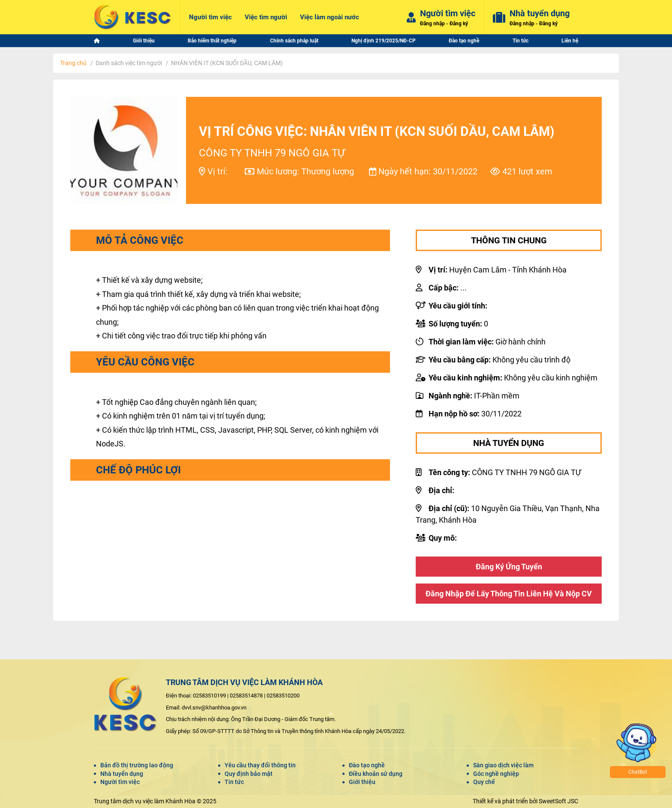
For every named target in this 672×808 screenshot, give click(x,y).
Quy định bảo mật (249, 774)
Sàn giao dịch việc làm (503, 765)
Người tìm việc (120, 782)
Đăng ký (459, 24)
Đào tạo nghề (367, 765)
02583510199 (209, 696)
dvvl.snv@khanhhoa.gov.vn (214, 708)
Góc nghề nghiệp (496, 774)
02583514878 (246, 696)
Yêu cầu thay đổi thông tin (260, 765)
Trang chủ (73, 63)
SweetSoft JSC (558, 801)
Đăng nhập (432, 24)
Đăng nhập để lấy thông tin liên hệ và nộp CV (509, 594)
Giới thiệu (362, 782)
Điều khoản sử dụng (376, 774)
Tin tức (234, 782)
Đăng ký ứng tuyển (509, 567)
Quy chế (484, 782)
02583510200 (283, 696)
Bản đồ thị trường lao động (137, 765)
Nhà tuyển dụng (122, 774)
